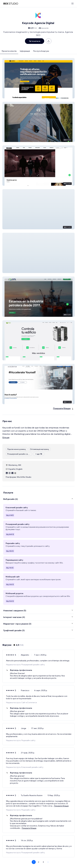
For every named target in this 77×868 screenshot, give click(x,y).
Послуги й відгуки (41, 51)
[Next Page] (48, 862)
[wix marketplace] (11, 4)
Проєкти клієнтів (9, 51)
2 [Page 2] (38, 862)
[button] (38, 78)
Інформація (25, 51)
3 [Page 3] (43, 862)
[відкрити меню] (72, 4)
